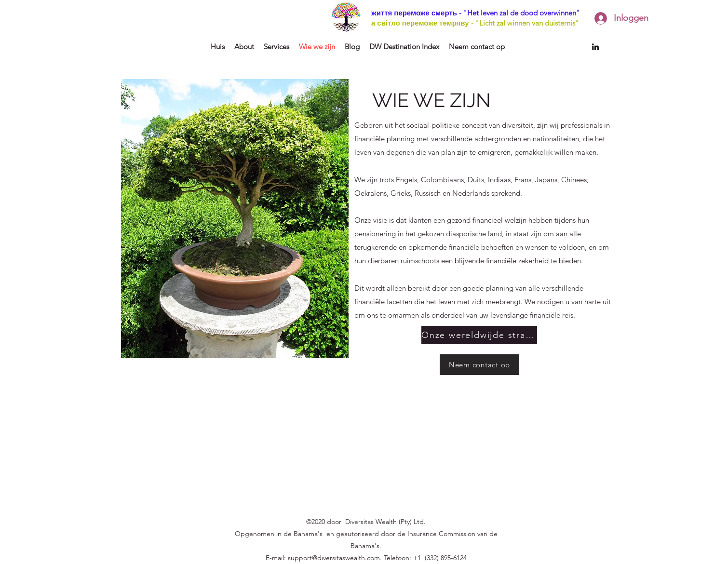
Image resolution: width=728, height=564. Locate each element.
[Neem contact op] (479, 365)
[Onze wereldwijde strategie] (479, 335)
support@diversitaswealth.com (334, 558)
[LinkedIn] (595, 47)
